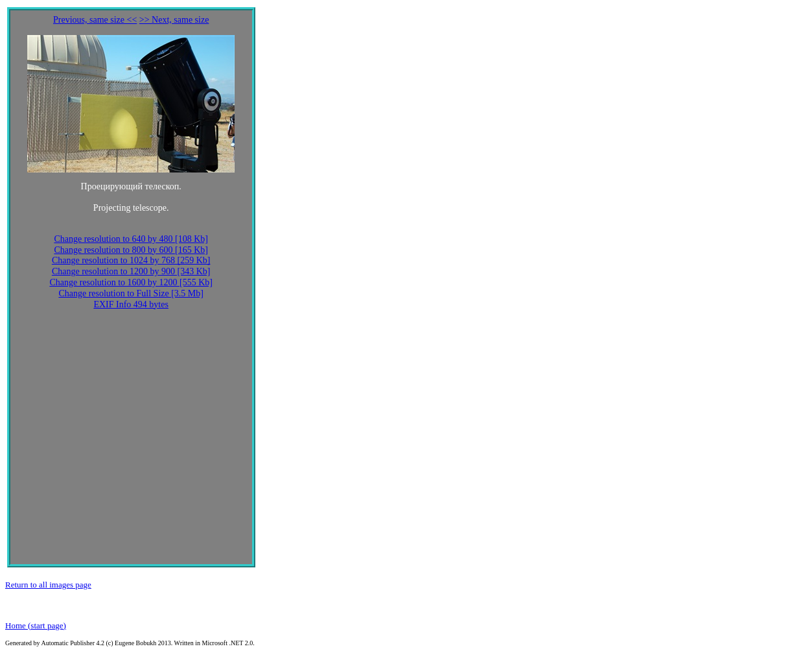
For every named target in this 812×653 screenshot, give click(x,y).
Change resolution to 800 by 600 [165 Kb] (131, 250)
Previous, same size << (95, 20)
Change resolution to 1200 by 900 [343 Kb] (131, 271)
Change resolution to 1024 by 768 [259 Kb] (131, 260)
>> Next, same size (174, 20)
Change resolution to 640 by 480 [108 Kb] (131, 239)
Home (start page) (36, 625)
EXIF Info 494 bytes (131, 304)
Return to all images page (48, 585)
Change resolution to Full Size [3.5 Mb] (131, 293)
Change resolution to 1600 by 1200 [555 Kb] (131, 282)
